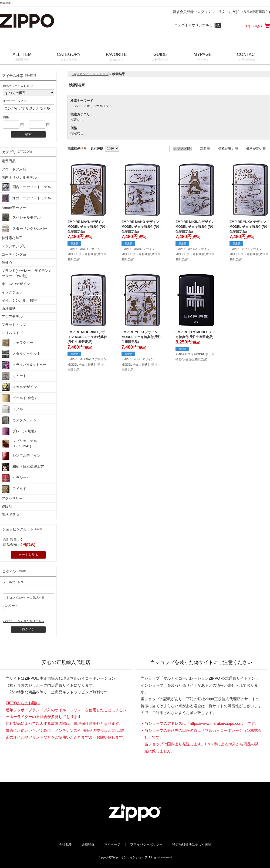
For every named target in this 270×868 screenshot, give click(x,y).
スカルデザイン (19, 387)
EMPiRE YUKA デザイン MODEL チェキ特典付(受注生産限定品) (249, 227)
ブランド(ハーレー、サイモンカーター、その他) (27, 273)
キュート (14, 376)
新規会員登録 (183, 12)
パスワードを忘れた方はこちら (23, 621)
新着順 (205, 149)
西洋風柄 (9, 308)
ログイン (204, 12)
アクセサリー (12, 498)
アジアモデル (12, 317)
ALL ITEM (22, 57)
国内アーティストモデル (26, 187)
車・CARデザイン (16, 284)
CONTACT (247, 57)
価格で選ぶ (10, 515)
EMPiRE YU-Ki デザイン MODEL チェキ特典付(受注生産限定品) (141, 337)
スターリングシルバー (25, 228)
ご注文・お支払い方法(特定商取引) (242, 12)
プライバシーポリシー (146, 844)
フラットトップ (14, 325)
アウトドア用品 (14, 169)
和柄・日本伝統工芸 (23, 467)
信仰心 (7, 263)
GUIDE (160, 57)
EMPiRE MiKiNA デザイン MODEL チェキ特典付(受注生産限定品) (195, 227)
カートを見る (28, 555)
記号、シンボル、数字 (19, 300)
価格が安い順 (228, 149)
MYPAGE (203, 57)
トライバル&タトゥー (24, 365)
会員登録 (88, 844)
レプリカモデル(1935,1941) (19, 443)
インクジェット (14, 292)
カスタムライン (19, 420)
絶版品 (7, 507)
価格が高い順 (256, 149)
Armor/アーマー (14, 208)
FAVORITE (116, 57)
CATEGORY (69, 57)
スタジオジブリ (14, 246)
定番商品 (9, 161)
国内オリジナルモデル (19, 177)
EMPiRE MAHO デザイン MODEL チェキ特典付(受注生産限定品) (141, 227)
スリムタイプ (12, 333)
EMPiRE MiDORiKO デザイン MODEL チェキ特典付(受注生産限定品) (87, 337)
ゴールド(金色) (19, 398)
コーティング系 (14, 254)
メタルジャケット (21, 354)
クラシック (16, 478)
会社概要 (65, 844)
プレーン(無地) (19, 431)
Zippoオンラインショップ (90, 74)
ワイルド (14, 489)
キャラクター (18, 343)
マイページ (112, 844)
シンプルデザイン (21, 456)
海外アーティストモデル (26, 198)
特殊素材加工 (12, 238)
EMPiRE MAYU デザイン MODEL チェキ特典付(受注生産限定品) (87, 227)
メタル (12, 409)
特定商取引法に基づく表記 (192, 844)
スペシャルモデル (21, 217)
